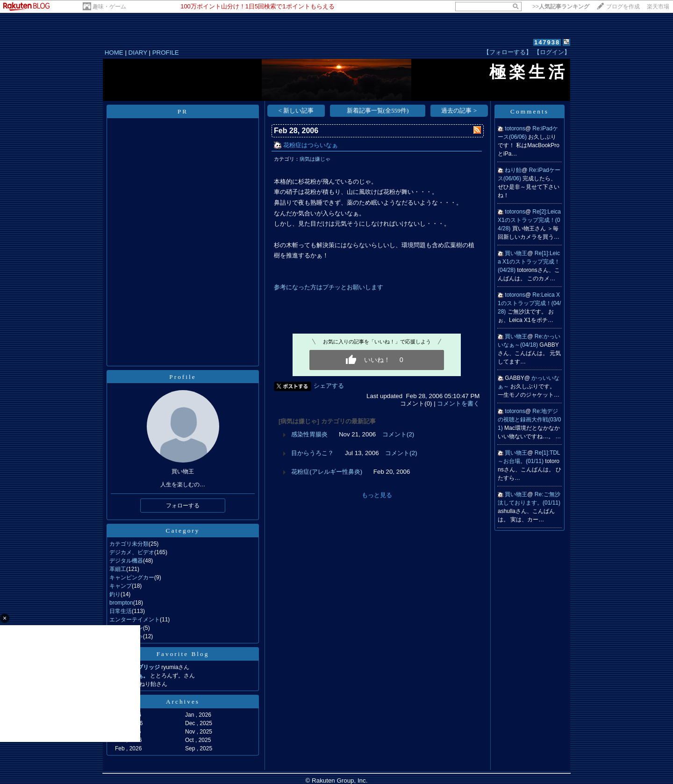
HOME (114, 53)
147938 (547, 42)
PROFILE (166, 53)
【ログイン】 (552, 52)
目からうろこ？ (312, 453)
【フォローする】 (508, 52)
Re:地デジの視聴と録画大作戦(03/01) (529, 420)
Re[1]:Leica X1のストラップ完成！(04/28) (529, 262)
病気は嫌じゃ (315, 159)
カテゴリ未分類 (129, 544)
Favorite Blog (183, 654)
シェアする (329, 386)
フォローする (183, 506)
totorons (515, 128)
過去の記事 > (459, 110)
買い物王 (516, 253)
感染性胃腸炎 (309, 434)
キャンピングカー (132, 577)
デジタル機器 (126, 561)
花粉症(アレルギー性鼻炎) (327, 472)
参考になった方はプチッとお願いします (329, 287)
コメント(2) (398, 434)
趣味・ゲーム (109, 7)
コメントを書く (458, 403)
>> (561, 7)
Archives (183, 702)
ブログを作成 (623, 7)
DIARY (138, 53)
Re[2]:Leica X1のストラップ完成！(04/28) (529, 220)
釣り (115, 594)
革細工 (118, 569)
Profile (183, 377)
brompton (121, 603)
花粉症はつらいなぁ (311, 145)
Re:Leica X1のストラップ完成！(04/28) (529, 303)
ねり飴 (513, 170)
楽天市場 (658, 7)
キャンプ (121, 586)
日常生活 (121, 611)
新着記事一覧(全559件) (378, 110)
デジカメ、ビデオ (132, 552)
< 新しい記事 (296, 110)
